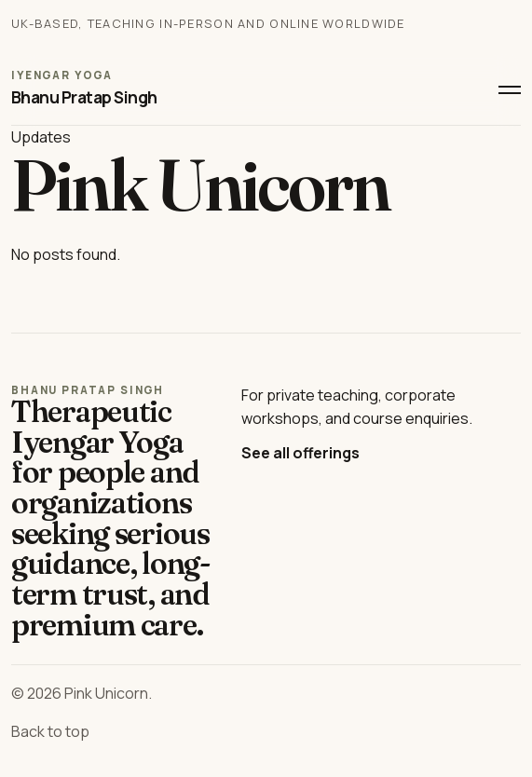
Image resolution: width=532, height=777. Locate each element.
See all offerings (300, 453)
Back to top (50, 731)
